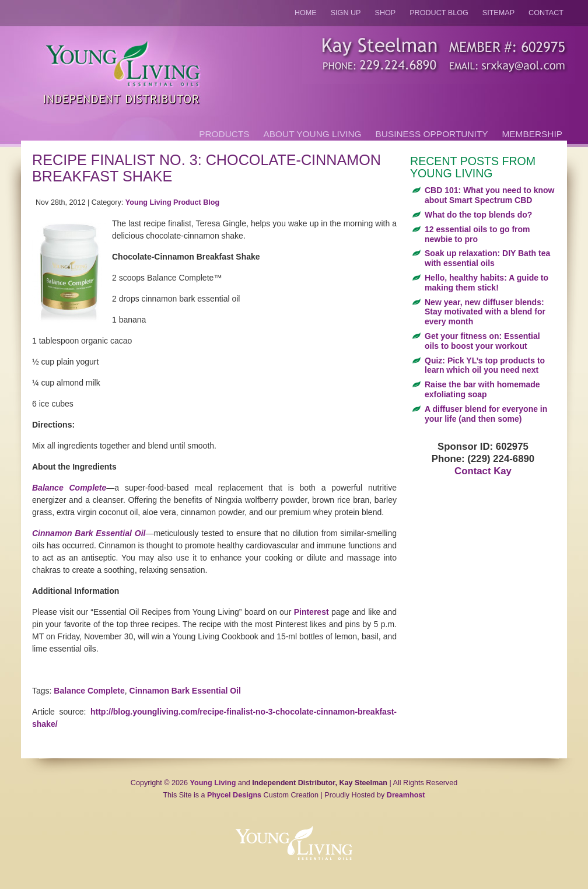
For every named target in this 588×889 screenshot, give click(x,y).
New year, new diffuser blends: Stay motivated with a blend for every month (485, 312)
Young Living (213, 783)
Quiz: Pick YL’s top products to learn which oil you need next (485, 365)
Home (306, 13)
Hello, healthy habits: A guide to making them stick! (487, 283)
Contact (546, 13)
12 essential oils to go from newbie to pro (477, 234)
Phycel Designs (234, 795)
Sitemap (498, 13)
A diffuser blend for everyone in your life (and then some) (486, 414)
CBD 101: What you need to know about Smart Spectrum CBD (489, 195)
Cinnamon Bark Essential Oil (89, 533)
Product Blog (439, 13)
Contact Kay (483, 471)
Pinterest (311, 612)
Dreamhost (406, 795)
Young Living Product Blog (172, 202)
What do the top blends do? (478, 215)
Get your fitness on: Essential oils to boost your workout (482, 341)
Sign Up (346, 13)
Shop (386, 13)
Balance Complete (69, 488)
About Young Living (313, 134)
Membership (532, 134)
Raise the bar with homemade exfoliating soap (482, 389)
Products (224, 134)
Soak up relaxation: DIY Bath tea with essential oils (487, 258)
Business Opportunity (432, 134)
